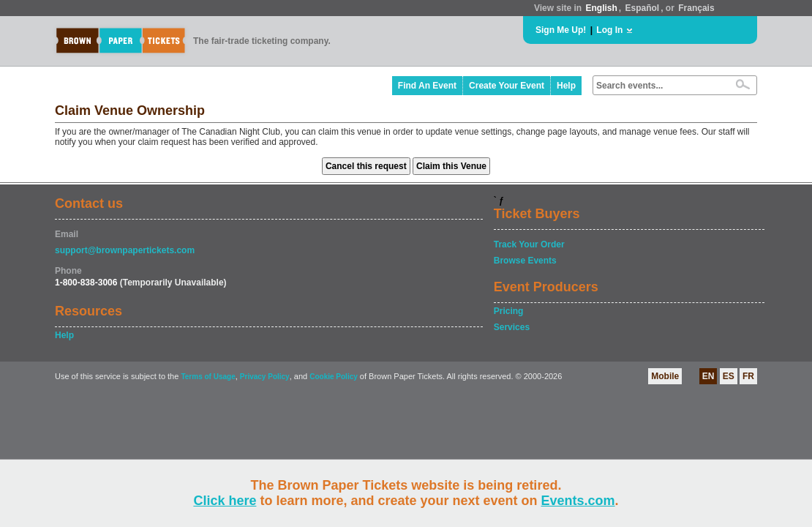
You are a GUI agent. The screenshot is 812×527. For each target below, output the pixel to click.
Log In (609, 30)
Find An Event (427, 86)
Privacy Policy (265, 377)
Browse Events (525, 261)
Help (566, 86)
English (601, 8)
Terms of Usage (208, 377)
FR (748, 376)
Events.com (578, 501)
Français (696, 8)
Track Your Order (529, 244)
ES (729, 376)
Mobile (665, 376)
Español (643, 8)
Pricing (509, 311)
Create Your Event (507, 86)
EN (708, 376)
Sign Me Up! (561, 30)
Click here (225, 501)
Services (512, 327)
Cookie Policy (334, 377)
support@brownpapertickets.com (125, 250)
